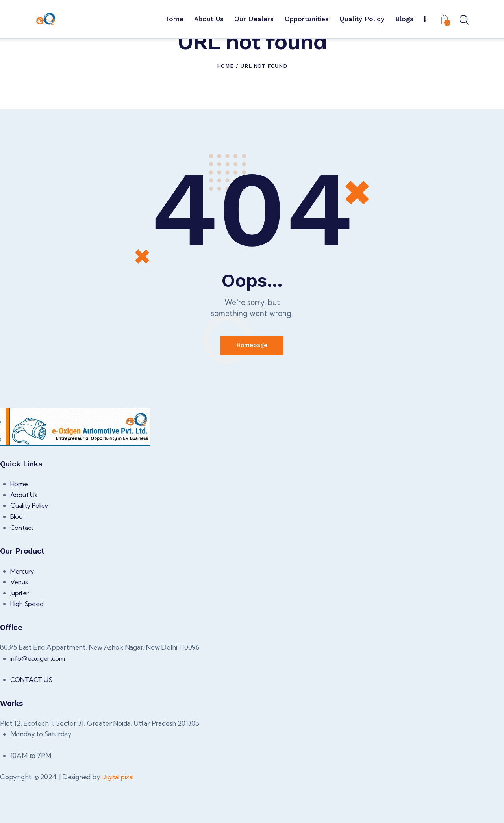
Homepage (252, 384)
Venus (19, 622)
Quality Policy (31, 546)
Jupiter (20, 633)
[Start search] (464, 20)
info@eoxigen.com (38, 698)
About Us (24, 535)
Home (225, 105)
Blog (17, 556)
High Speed (28, 644)
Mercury (23, 611)
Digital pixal (119, 817)
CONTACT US (32, 720)
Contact (23, 568)
